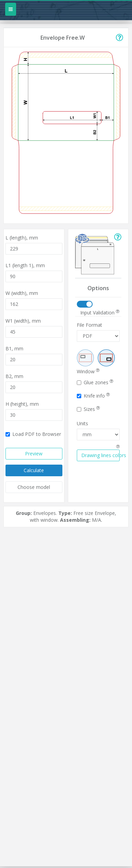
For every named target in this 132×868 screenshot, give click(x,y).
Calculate (34, 470)
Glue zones (95, 382)
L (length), (22, 238)
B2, (14, 376)
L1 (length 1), (25, 265)
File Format (89, 325)
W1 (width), (23, 321)
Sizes (88, 409)
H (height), (22, 404)
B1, (14, 348)
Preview (34, 454)
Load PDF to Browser (33, 434)
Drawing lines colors (101, 455)
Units (82, 423)
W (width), (22, 293)
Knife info (93, 396)
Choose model (34, 487)
